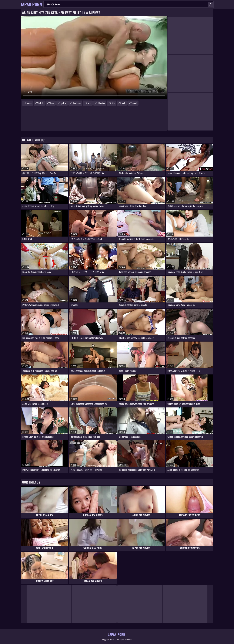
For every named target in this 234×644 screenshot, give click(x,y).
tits (113, 103)
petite (64, 103)
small (135, 103)
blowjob (101, 103)
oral (89, 103)
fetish (41, 103)
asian (29, 103)
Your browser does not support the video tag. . (94, 58)
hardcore (77, 103)
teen (52, 103)
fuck (123, 103)
